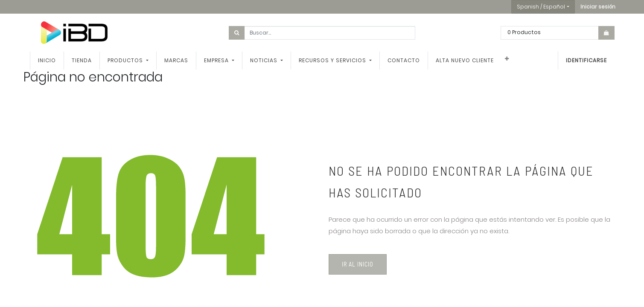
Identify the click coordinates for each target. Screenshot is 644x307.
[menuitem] (47, 61)
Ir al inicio (358, 264)
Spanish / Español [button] (541, 7)
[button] (598, 7)
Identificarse (586, 60)
